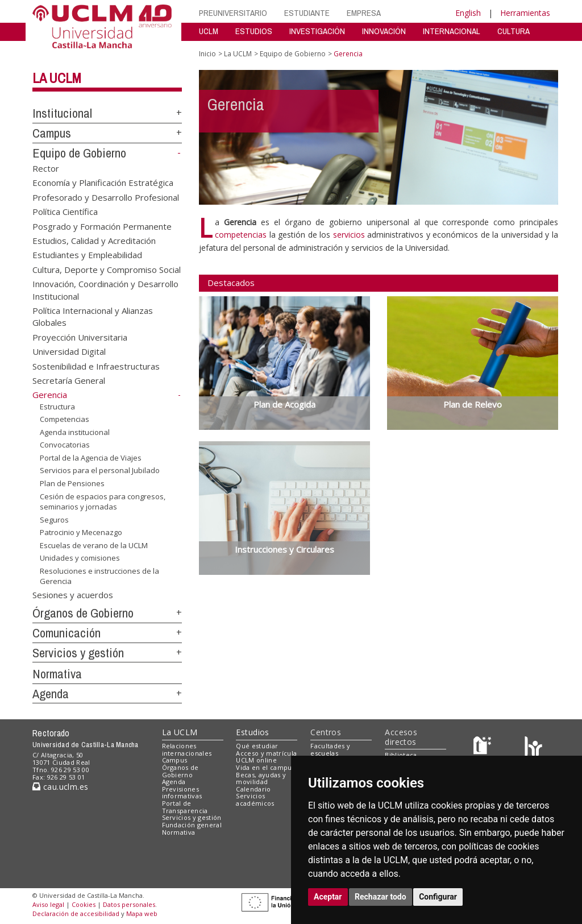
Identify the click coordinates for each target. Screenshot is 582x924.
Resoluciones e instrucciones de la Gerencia (99, 576)
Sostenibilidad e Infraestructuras (96, 366)
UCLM (209, 31)
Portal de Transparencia (185, 807)
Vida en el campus (265, 767)
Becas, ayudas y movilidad (261, 778)
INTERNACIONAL (452, 31)
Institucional (62, 113)
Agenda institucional (75, 432)
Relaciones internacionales (187, 749)
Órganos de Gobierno (83, 613)
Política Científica (65, 212)
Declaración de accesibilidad (76, 913)
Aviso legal (48, 904)
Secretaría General (69, 380)
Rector (46, 168)
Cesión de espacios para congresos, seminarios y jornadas (103, 501)
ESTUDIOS (254, 31)
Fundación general (192, 825)
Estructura (57, 407)
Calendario (253, 789)
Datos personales (129, 904)
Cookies (84, 904)
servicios (349, 235)
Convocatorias (65, 445)
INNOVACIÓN (384, 31)
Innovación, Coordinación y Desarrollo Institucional (105, 290)
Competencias (65, 419)
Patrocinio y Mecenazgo (81, 532)
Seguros (54, 520)
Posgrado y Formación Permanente (102, 226)
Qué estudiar (257, 746)
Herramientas (525, 13)
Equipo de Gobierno (79, 153)
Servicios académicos (255, 799)
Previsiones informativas (182, 793)
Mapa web (142, 913)
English (468, 13)
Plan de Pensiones (72, 483)
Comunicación (66, 633)
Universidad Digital (69, 351)
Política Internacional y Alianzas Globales (93, 316)
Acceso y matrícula (266, 753)
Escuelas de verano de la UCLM (94, 545)
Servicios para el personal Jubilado (100, 470)
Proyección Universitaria (80, 337)
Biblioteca (401, 755)
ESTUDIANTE (307, 13)
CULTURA (514, 31)
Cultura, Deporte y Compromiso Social (107, 269)
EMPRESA (364, 13)
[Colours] (533, 748)
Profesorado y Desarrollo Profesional (106, 197)
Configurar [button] (438, 897)
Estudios (252, 732)
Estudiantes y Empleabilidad (87, 255)
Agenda (51, 694)
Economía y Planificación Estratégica (103, 183)
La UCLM (57, 78)
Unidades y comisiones (80, 558)
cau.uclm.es (60, 787)
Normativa (57, 674)
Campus (52, 133)
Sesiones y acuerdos (73, 595)
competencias (241, 235)
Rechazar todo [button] (381, 897)
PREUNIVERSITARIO (233, 13)
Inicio (207, 54)
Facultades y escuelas (330, 749)
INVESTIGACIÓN (317, 31)
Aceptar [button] (328, 897)
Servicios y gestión (78, 653)
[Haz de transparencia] (484, 748)
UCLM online (256, 760)
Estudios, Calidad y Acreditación (94, 240)
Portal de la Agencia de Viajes (91, 458)
